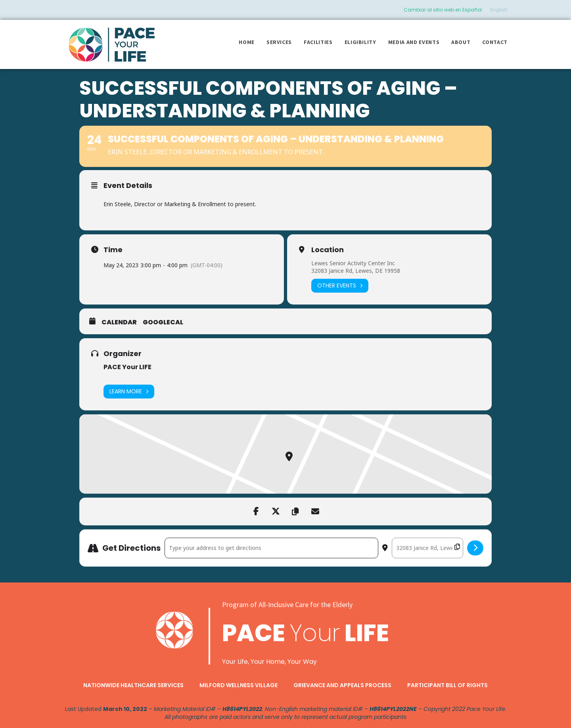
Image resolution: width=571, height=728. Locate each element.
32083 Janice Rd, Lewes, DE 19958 (356, 271)
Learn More (129, 392)
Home (247, 42)
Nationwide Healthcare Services (133, 685)
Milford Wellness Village (239, 685)
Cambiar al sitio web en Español (443, 10)
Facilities (318, 42)
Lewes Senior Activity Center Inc (353, 263)
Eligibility (360, 42)
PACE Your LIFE (127, 367)
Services (279, 42)
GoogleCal (163, 322)
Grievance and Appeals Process (342, 685)
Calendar (119, 322)
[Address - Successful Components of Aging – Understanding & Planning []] (271, 548)
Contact (495, 42)
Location (328, 250)
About (461, 42)
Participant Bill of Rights (447, 685)
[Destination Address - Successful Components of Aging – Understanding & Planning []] (427, 548)
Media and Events (414, 42)
